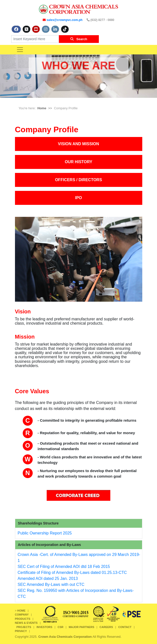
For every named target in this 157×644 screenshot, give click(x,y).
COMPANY (22, 615)
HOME (21, 611)
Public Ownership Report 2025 (45, 533)
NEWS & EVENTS (26, 623)
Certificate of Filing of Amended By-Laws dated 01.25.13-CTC (72, 573)
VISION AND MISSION (78, 144)
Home (42, 108)
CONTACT (125, 627)
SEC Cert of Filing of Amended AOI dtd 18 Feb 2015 (64, 567)
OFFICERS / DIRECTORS (78, 180)
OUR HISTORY (78, 162)
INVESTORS (44, 627)
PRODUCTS (23, 619)
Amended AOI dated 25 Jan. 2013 (48, 579)
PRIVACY (21, 631)
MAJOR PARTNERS (81, 627)
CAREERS (106, 627)
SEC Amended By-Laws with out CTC (51, 584)
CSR (61, 627)
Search (79, 39)
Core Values (32, 391)
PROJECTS (24, 627)
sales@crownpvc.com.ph (65, 20)
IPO (79, 198)
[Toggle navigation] (20, 50)
